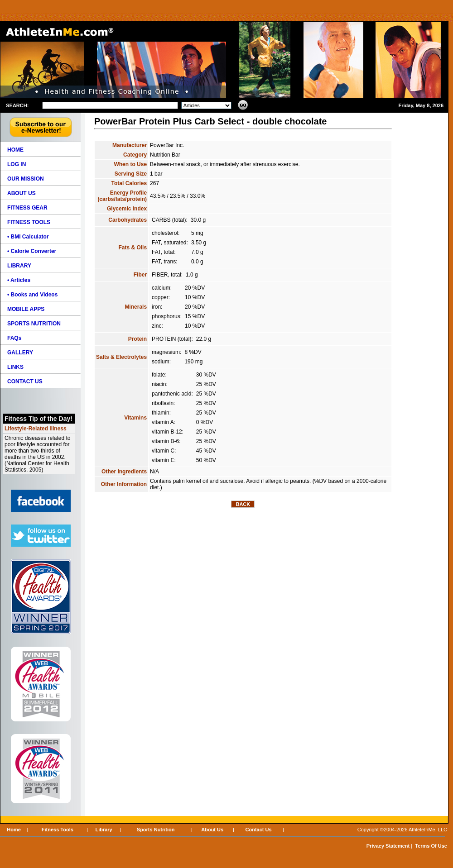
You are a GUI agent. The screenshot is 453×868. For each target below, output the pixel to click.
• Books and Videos (32, 295)
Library (104, 830)
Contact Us (259, 830)
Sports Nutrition (156, 830)
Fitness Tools (58, 830)
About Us (212, 830)
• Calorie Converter (32, 251)
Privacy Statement (388, 846)
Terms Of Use (431, 846)
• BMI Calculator (28, 237)
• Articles (19, 280)
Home (14, 830)
